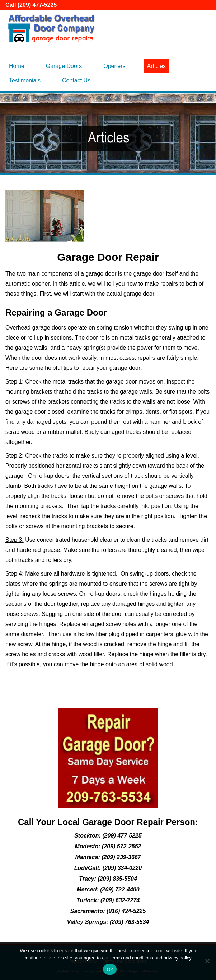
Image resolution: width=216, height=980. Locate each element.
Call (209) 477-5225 (31, 5)
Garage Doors (64, 66)
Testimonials (25, 80)
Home (17, 66)
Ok (110, 969)
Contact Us (76, 80)
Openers (114, 66)
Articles (156, 66)
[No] (207, 961)
